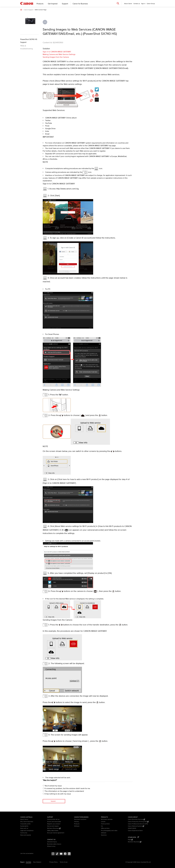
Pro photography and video (109, 831)
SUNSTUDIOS (132, 828)
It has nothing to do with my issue (57, 794)
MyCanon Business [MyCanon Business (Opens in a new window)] (54, 828)
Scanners (104, 835)
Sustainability (24, 826)
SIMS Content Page (41, 10)
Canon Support (29, 10)
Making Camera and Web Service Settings (59, 54)
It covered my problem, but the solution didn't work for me (66, 788)
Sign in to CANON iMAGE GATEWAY (57, 52)
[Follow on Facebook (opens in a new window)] (65, 854)
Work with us (24, 828)
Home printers (105, 824)
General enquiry (52, 842)
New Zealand (37, 862)
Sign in (143, 4)
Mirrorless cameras (107, 819)
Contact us (137, 4)
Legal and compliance (27, 831)
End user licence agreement (56, 833)
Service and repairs (53, 826)
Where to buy (51, 846)
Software (77, 826)
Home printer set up (53, 819)
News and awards (26, 835)
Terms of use (64, 862)
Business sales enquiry (54, 844)
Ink (102, 826)
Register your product (54, 824)
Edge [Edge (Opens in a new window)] (130, 840)
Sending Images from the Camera (56, 57)
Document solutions (80, 819)
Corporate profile (25, 824)
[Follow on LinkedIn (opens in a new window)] (69, 854)
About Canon (24, 819)
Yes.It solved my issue (52, 786)
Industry (77, 822)
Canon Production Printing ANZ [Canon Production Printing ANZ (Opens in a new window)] (138, 822)
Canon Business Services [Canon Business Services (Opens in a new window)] (136, 819)
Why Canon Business (27, 822)
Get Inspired (53, 4)
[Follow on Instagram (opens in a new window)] (53, 854)
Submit (53, 801)
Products (40, 4)
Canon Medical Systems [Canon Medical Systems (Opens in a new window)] (136, 826)
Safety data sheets (53, 831)
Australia (28, 862)
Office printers (105, 828)
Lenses (103, 822)
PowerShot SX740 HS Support (29, 41)
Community (24, 833)
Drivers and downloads (54, 822)
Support (65, 4)
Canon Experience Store (135, 831)
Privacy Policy (54, 862)
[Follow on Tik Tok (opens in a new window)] (57, 854)
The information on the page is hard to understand (63, 791)
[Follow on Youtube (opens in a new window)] (61, 854)
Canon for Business (80, 4)
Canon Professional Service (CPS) (138, 824)
